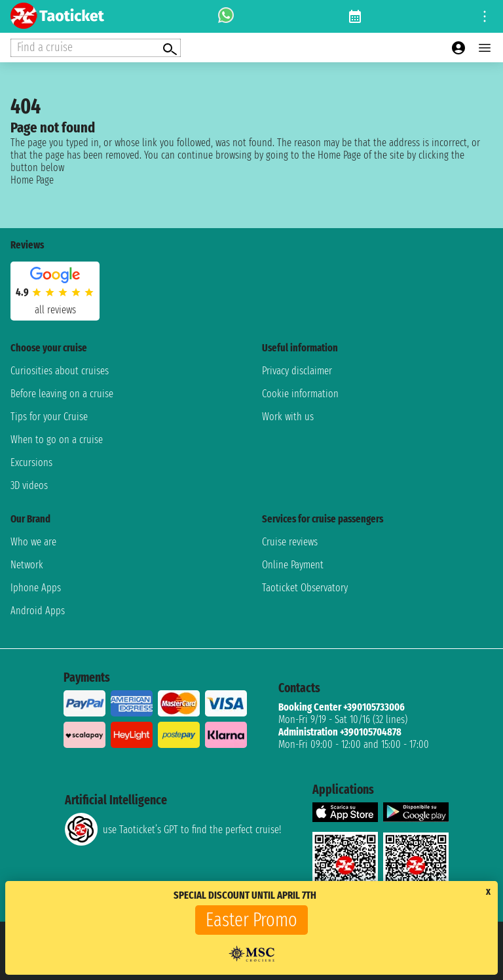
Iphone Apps (36, 588)
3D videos (29, 485)
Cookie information (300, 394)
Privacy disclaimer (297, 371)
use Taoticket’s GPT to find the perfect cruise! (173, 829)
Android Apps (38, 611)
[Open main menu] (485, 48)
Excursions (31, 462)
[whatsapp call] (226, 16)
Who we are (33, 542)
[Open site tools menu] (485, 16)
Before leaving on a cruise (62, 394)
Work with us (288, 417)
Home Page (32, 180)
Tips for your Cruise (49, 417)
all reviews (55, 310)
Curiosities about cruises (60, 371)
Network (27, 565)
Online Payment (293, 565)
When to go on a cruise (57, 440)
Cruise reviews (290, 542)
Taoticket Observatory (305, 588)
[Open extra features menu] (96, 48)
